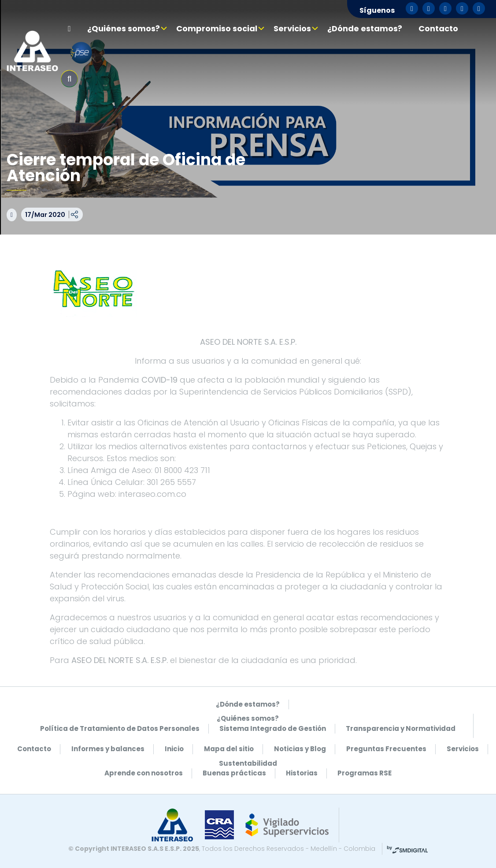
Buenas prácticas (234, 773)
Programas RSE (365, 773)
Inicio (174, 749)
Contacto (438, 28)
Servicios (292, 28)
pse (81, 53)
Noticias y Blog (300, 749)
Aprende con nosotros (144, 773)
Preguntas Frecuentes (386, 749)
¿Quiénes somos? (124, 28)
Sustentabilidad (248, 763)
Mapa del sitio (229, 749)
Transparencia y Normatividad (401, 728)
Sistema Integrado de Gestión (273, 728)
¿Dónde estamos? (365, 28)
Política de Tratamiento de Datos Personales (120, 728)
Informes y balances (108, 749)
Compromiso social (217, 28)
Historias (302, 773)
